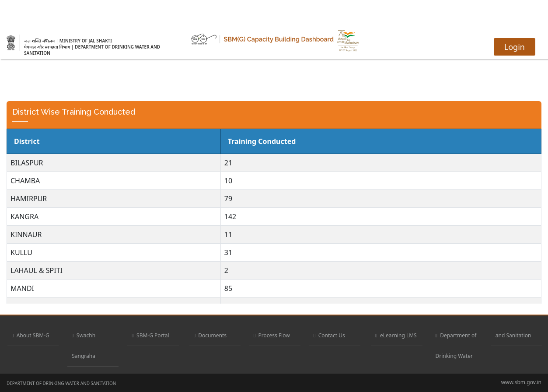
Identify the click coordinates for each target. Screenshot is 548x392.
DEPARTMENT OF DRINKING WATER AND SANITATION (61, 383)
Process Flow (272, 335)
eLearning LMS (396, 335)
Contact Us (329, 335)
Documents (210, 335)
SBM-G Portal (150, 335)
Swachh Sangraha (84, 346)
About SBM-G (31, 335)
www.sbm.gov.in (521, 382)
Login (515, 47)
